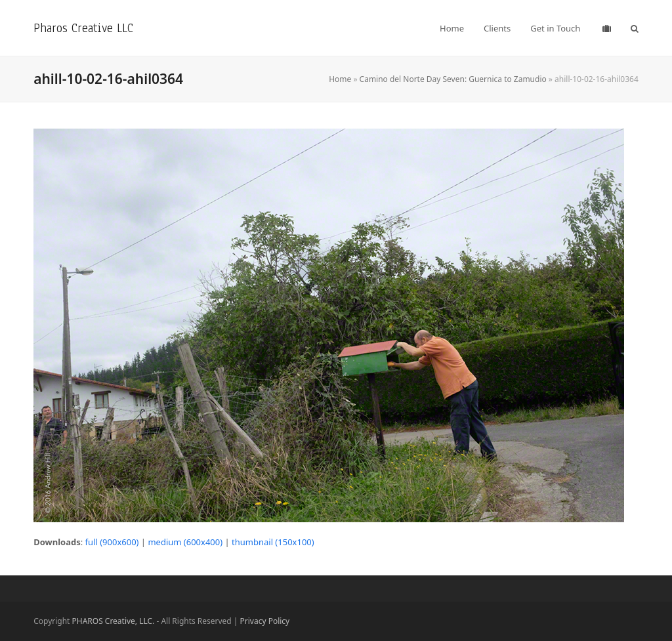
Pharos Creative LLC (83, 28)
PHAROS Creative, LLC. (114, 621)
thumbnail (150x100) (273, 542)
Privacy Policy (265, 621)
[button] (635, 28)
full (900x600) (112, 542)
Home (340, 79)
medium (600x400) (185, 542)
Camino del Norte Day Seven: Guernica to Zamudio (453, 79)
